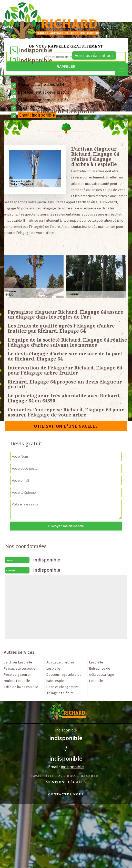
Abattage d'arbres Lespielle (60, 665)
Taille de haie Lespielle (21, 687)
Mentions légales (66, 782)
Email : (66, 767)
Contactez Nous (66, 794)
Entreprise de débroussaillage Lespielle (102, 674)
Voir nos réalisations (94, 55)
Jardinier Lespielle (18, 662)
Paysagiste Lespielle (20, 668)
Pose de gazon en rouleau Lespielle (18, 678)
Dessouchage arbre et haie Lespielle (64, 678)
